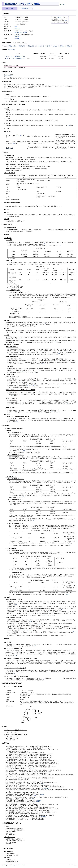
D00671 (17, 31)
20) (67, 403)
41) (75, 632)
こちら (66, 21)
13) (21, 372)
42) (65, 635)
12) (44, 363)
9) (58, 354)
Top (63, 4)
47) (44, 680)
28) (33, 520)
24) (10, 474)
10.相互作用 (41, 46)
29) (70, 545)
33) (16, 605)
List (61, 4)
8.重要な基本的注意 (32, 46)
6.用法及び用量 (22, 46)
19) (68, 394)
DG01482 (17, 35)
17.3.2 (22, 135)
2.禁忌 (5, 46)
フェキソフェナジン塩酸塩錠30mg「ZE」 (15, 56)
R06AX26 (17, 29)
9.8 (35, 372)
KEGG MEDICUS (19, 865)
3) (60, 264)
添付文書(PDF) (18, 39)
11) (43, 363)
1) (45, 244)
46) (14, 673)
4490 (16, 26)
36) (30, 621)
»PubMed (43, 784)
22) (23, 450)
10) (60, 354)
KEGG (59, 17)
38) (38, 625)
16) (34, 382)
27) (32, 520)
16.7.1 (18, 135)
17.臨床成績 (61, 46)
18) (59, 387)
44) (16, 655)
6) (57, 332)
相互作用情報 (24, 33)
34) (62, 610)
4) (71, 297)
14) (23, 372)
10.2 (31, 386)
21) (17, 421)
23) (24, 450)
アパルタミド (9, 148)
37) (31, 621)
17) (27, 385)
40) (41, 625)
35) (45, 615)
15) (33, 382)
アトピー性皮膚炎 (30, 78)
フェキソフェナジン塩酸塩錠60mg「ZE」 (15, 59)
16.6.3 (68, 125)
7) (20, 338)
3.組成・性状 (12, 50)
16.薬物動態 (54, 46)
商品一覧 (17, 33)
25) (11, 474)
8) (55, 342)
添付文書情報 (9, 8)
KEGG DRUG (10, 865)
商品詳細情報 (25, 8)
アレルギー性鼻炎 (9, 75)
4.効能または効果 (12, 46)
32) (68, 594)
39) (39, 625)
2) (60, 245)
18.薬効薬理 (69, 46)
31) (67, 594)
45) (7, 665)
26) (23, 497)
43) (35, 646)
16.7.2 (14, 143)
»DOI (33, 769)
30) (30, 569)
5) (45, 324)
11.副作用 (47, 46)
